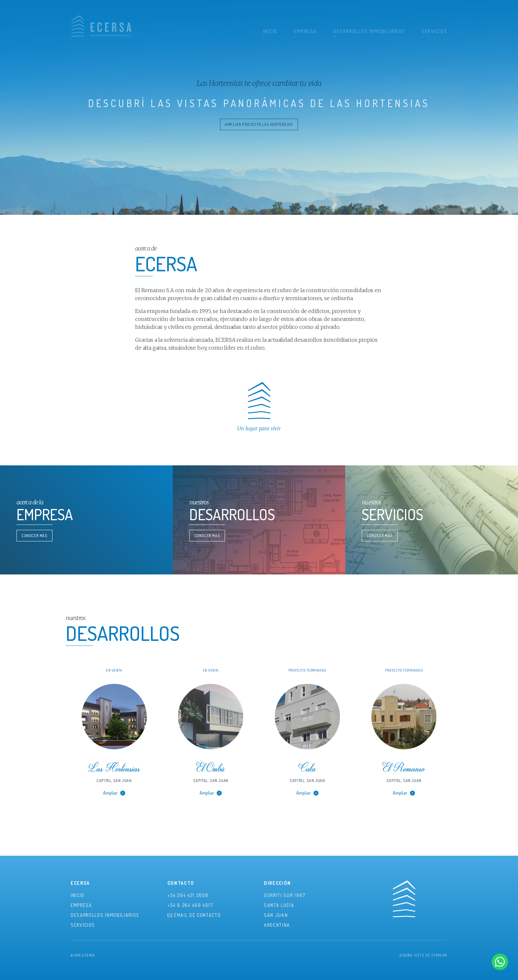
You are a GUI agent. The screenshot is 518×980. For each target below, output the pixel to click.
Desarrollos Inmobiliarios (369, 31)
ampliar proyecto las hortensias (259, 124)
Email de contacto (194, 915)
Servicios (435, 31)
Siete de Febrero (431, 955)
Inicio (270, 31)
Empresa (305, 31)
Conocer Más (35, 536)
